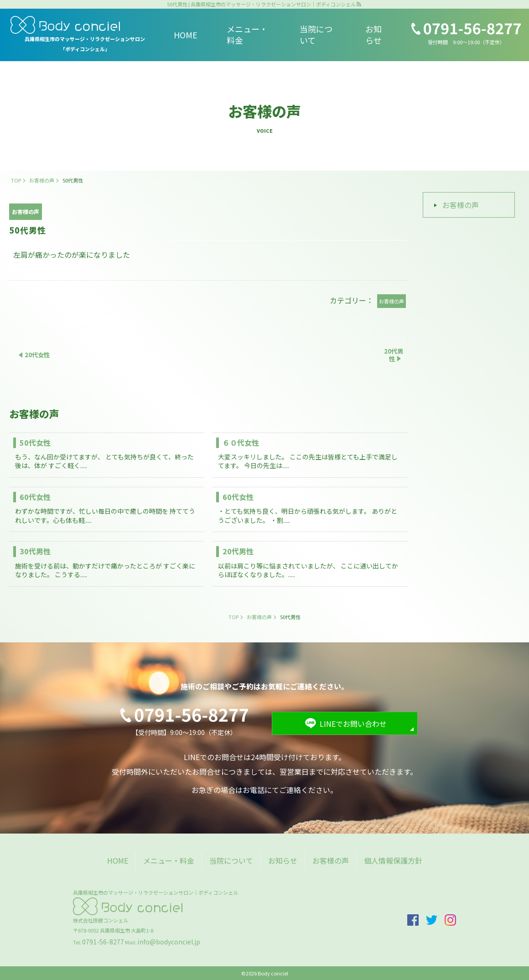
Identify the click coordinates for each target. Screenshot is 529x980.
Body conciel (273, 973)
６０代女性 (241, 443)
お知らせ (373, 34)
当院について (316, 34)
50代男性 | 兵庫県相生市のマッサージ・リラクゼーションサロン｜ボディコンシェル (261, 4)
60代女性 (35, 497)
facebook (413, 920)
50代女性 (35, 443)
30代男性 (35, 551)
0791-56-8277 (103, 942)
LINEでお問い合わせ (353, 724)
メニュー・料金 (247, 34)
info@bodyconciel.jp (169, 942)
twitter (432, 920)
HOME (186, 35)
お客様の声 (461, 205)
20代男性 (238, 551)
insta (450, 920)
